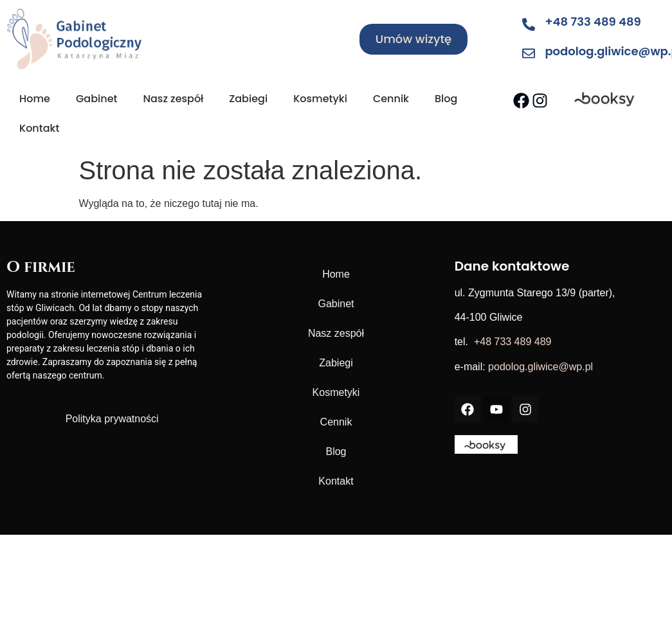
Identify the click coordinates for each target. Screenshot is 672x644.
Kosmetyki (320, 99)
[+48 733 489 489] (529, 24)
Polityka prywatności (112, 419)
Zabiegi (248, 99)
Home (35, 99)
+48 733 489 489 (593, 22)
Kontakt (39, 128)
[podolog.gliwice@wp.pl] (529, 53)
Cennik (391, 99)
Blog (446, 99)
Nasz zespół (173, 99)
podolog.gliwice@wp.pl (540, 367)
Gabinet (97, 99)
